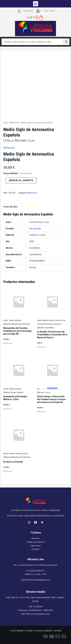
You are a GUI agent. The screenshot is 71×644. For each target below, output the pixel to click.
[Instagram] (29, 522)
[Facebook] (35, 522)
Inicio (6, 123)
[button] (36, 4)
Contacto (36, 549)
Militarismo (14, 123)
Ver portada (35, 229)
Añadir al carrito (21, 180)
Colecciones (35, 546)
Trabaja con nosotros (35, 542)
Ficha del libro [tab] (10, 207)
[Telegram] (42, 522)
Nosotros (35, 538)
